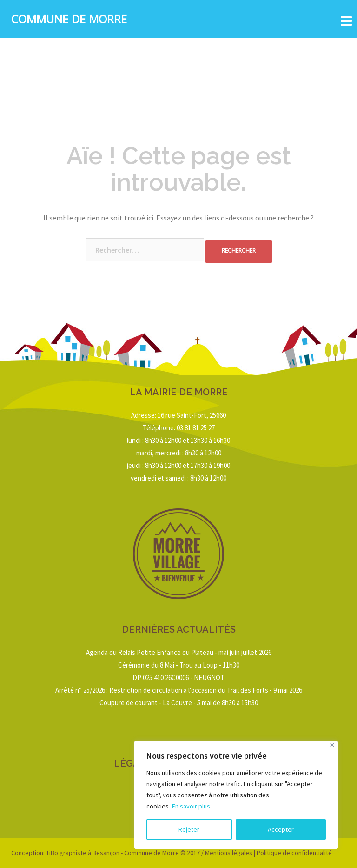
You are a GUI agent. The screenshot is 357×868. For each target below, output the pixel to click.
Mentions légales (229, 853)
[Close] (332, 745)
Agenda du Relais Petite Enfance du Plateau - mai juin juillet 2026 (179, 652)
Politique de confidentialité (294, 853)
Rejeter (189, 829)
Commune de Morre (69, 21)
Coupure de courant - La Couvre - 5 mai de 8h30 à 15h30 (179, 703)
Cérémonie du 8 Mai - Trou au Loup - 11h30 (179, 665)
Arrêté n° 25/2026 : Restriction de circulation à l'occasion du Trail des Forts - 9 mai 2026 (179, 690)
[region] (236, 795)
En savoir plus (191, 806)
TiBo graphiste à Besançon (82, 853)
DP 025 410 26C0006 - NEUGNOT (178, 678)
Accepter (281, 829)
